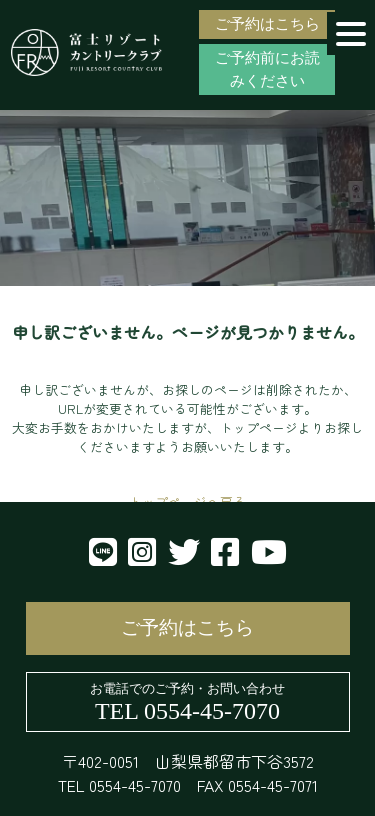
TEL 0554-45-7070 (187, 711)
